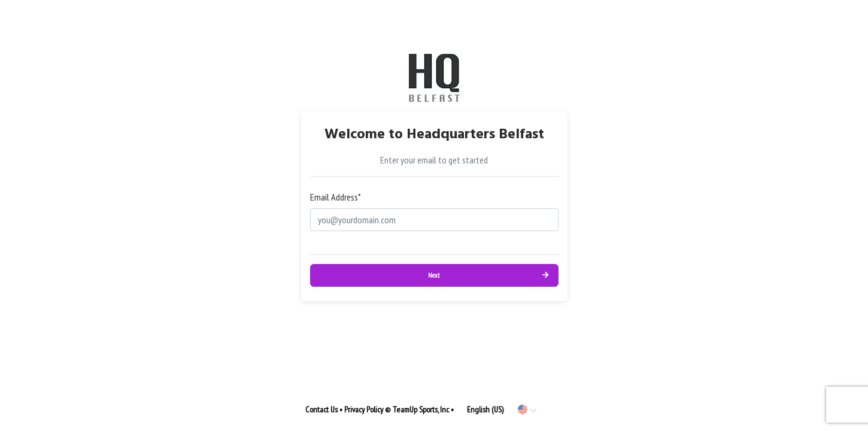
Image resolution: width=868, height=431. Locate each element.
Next (434, 275)
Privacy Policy (364, 409)
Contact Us (321, 409)
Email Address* (336, 197)
